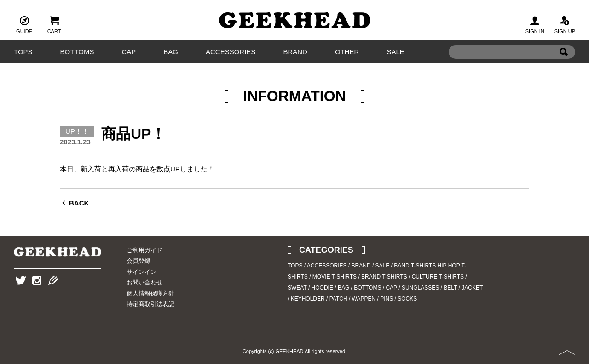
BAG (171, 52)
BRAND (295, 52)
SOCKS (407, 299)
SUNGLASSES (420, 288)
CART (54, 24)
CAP (129, 52)
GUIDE (24, 24)
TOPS (23, 52)
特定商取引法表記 (150, 304)
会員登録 (139, 261)
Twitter (21, 294)
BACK (79, 203)
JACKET (472, 288)
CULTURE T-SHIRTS (438, 277)
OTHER (347, 52)
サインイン (141, 272)
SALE (395, 52)
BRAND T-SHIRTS (384, 277)
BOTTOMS (77, 52)
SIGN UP (565, 24)
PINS (387, 299)
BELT (450, 288)
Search (564, 66)
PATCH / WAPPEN (352, 299)
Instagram (37, 294)
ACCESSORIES (231, 52)
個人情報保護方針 (150, 293)
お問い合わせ (144, 282)
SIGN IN (535, 24)
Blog (53, 294)
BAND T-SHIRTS (415, 266)
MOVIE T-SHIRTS (335, 277)
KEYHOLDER (308, 299)
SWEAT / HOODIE (310, 288)
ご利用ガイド (144, 250)
